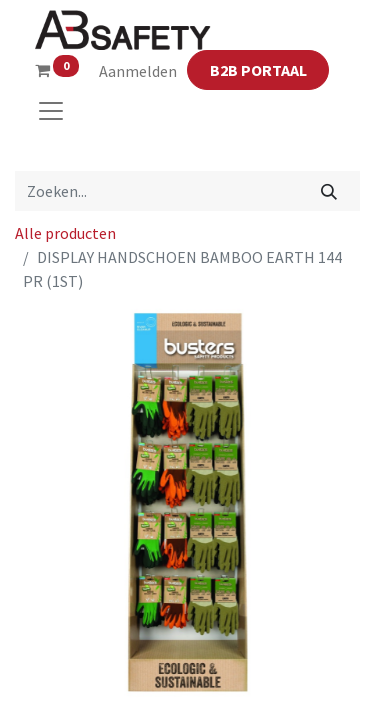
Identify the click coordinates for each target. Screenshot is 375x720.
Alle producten (65, 233)
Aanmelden (138, 71)
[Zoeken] (329, 191)
